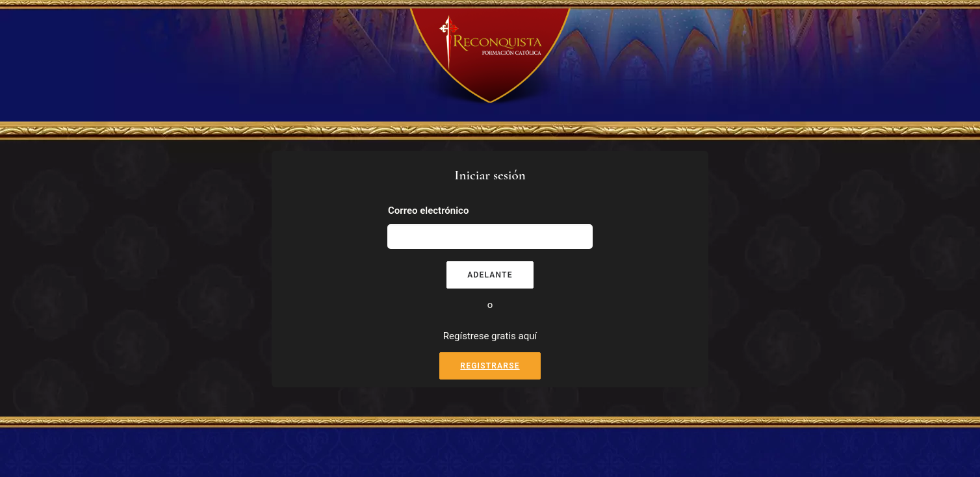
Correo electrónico (428, 211)
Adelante (490, 275)
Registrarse (490, 366)
